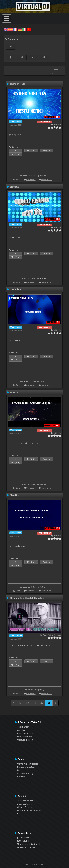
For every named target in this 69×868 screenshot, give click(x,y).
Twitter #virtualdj (27, 847)
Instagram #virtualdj (29, 844)
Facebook (23, 838)
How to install (47, 179)
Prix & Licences (25, 737)
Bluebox (14, 187)
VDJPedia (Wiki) (25, 774)
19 (35, 703)
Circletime (16, 290)
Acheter (21, 730)
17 (20, 703)
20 (42, 703)
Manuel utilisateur (26, 767)
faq (19, 770)
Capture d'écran (25, 740)
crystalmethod (18, 84)
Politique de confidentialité (30, 811)
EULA (20, 814)
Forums (21, 777)
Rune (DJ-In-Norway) (52, 635)
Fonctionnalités (25, 733)
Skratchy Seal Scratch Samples (27, 598)
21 (49, 703)
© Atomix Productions (34, 865)
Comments (31, 179)
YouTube (23, 841)
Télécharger (23, 727)
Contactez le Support (28, 764)
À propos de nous (26, 801)
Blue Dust (15, 495)
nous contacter (25, 804)
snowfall (14, 392)
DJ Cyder (57, 124)
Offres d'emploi (25, 807)
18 (27, 703)
